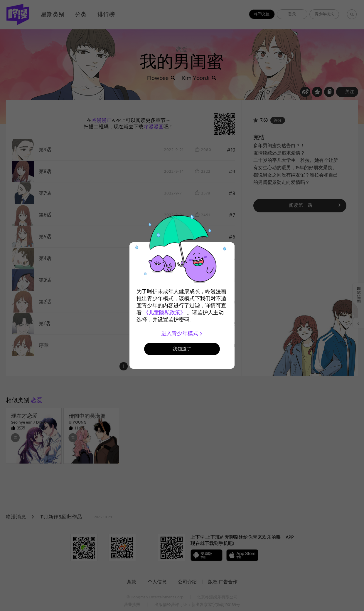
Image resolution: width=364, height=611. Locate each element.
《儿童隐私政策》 (164, 313)
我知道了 (182, 349)
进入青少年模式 (182, 333)
